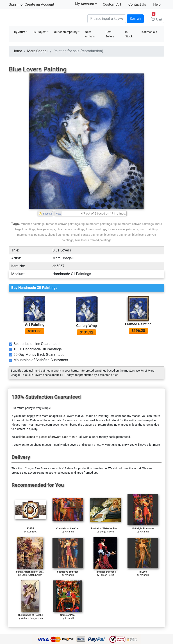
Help (157, 4)
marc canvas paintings (32, 235)
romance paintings (33, 224)
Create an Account (39, 4)
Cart (157, 18)
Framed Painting (138, 324)
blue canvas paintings (70, 229)
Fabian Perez (107, 575)
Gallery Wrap (86, 326)
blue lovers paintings (117, 235)
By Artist (20, 32)
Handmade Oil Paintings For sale (43, 18)
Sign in (14, 4)
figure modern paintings (97, 224)
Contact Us (137, 4)
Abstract (32, 532)
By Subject (40, 32)
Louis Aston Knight (32, 575)
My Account (86, 4)
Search (135, 19)
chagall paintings (58, 235)
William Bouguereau (32, 618)
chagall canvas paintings (87, 235)
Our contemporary (66, 32)
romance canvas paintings (63, 224)
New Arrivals (90, 34)
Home (17, 51)
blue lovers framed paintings (93, 240)
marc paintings (149, 229)
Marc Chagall (38, 51)
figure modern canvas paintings (134, 224)
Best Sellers (110, 34)
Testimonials (149, 32)
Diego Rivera (107, 532)
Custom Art (112, 4)
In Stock (129, 34)
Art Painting (35, 325)
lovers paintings (96, 229)
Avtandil (69, 532)
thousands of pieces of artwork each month (49, 437)
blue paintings (46, 229)
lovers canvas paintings (123, 229)
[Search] (107, 19)
